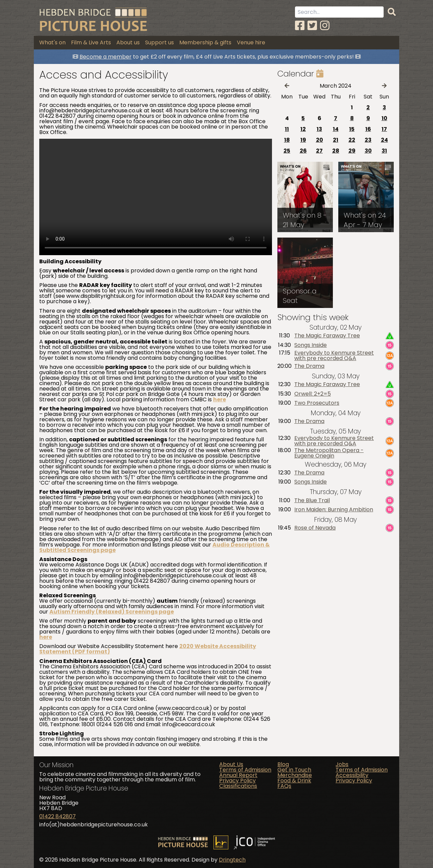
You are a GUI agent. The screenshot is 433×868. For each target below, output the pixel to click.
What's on (52, 42)
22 (352, 140)
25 (287, 151)
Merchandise (295, 775)
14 (336, 129)
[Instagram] (325, 26)
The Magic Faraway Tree (327, 336)
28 (336, 151)
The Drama (309, 366)
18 (287, 140)
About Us (231, 764)
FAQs (284, 786)
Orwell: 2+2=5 (313, 394)
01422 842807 (58, 816)
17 (384, 129)
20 (320, 140)
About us (128, 42)
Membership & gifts (205, 42)
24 (384, 140)
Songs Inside (311, 345)
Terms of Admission (245, 770)
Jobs (342, 764)
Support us (159, 42)
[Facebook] (300, 26)
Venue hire (251, 42)
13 (319, 129)
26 (303, 151)
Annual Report (238, 775)
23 (368, 140)
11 (287, 129)
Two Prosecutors (317, 403)
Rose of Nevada (315, 528)
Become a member (106, 57)
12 (303, 129)
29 (352, 151)
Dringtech (232, 860)
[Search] (392, 12)
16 (368, 129)
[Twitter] (312, 26)
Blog (283, 764)
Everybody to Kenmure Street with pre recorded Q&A (334, 356)
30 (368, 151)
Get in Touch (294, 770)
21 (336, 140)
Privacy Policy (237, 781)
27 (319, 151)
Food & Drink (294, 781)
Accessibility (352, 775)
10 (384, 118)
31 (384, 151)
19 (303, 140)
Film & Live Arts (91, 42)
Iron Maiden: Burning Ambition (334, 510)
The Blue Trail (312, 500)
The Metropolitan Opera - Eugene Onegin (329, 453)
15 (352, 129)
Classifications (238, 786)
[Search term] (339, 12)
